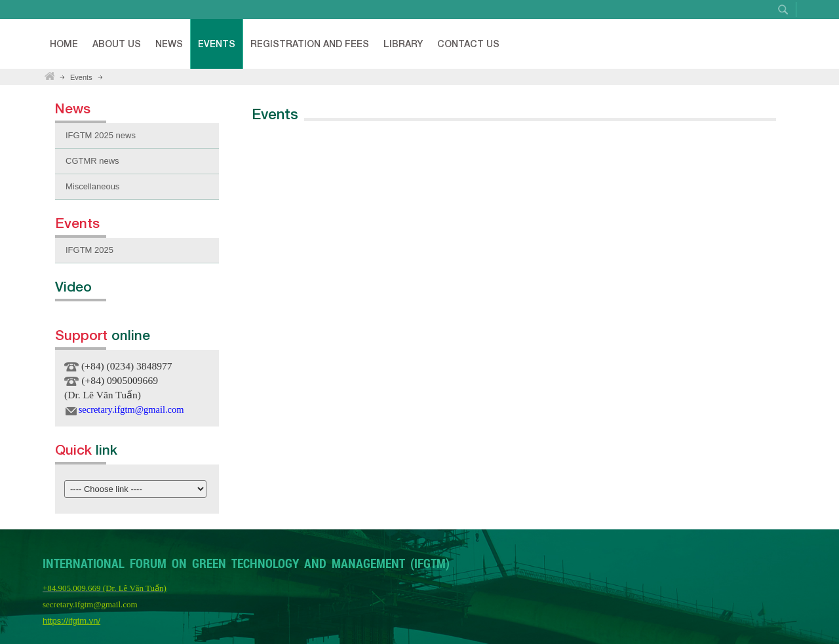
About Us (117, 44)
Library (403, 44)
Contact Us (468, 44)
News (169, 44)
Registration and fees (310, 44)
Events (217, 44)
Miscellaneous (92, 186)
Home (64, 44)
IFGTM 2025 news (101, 135)
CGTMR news (92, 161)
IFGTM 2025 (89, 250)
